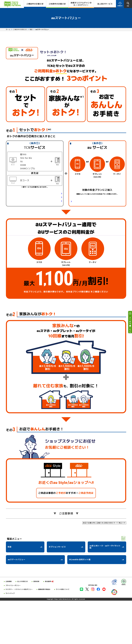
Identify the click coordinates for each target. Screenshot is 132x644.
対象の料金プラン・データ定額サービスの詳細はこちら (90, 244)
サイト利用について (63, 633)
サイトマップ (10, 637)
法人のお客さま (23, 625)
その (11, 174)
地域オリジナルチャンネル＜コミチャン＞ (81, 4)
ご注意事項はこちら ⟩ (114, 346)
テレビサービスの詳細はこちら (49, 244)
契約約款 (36, 625)
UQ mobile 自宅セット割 (80, 603)
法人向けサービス (105, 4)
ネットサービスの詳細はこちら (49, 236)
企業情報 (9, 625)
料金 (10, 590)
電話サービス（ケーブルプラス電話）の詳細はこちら (41, 240)
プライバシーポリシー (13, 629)
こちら (90, 335)
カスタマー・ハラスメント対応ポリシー (19, 633)
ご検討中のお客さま (35, 4)
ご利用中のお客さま (57, 4)
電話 (31, 30)
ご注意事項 (66, 557)
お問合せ (120, 6)
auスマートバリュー (16, 603)
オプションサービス (57, 590)
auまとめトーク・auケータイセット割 (105, 590)
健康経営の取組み (44, 633)
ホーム (8, 30)
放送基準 (48, 625)
